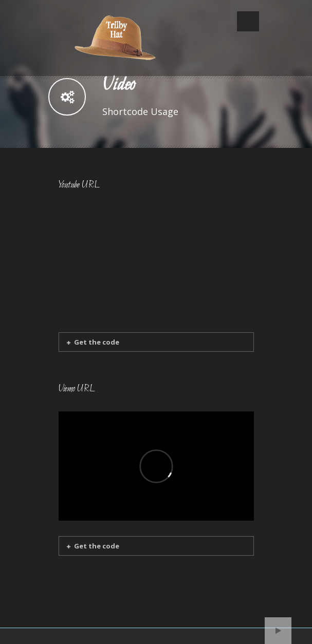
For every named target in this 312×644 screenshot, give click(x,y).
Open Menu (248, 21)
